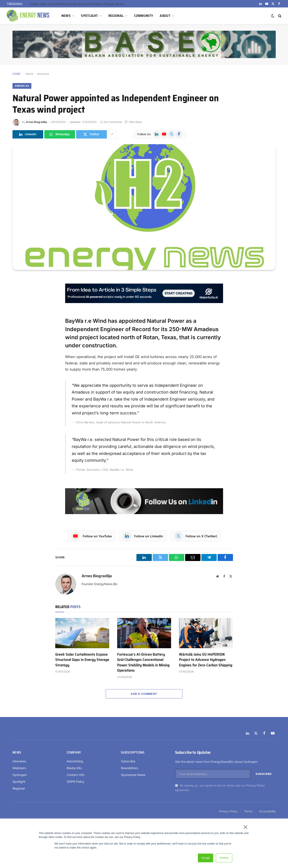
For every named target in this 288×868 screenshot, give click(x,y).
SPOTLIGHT (89, 16)
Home (29, 74)
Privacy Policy (256, 785)
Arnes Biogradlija (37, 122)
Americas (43, 74)
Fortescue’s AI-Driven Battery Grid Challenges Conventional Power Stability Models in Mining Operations (143, 662)
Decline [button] (224, 858)
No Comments (111, 122)
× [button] (245, 827)
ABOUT (165, 16)
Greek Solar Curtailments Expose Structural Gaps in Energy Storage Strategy (79, 4)
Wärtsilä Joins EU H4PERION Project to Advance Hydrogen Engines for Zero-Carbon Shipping (206, 660)
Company (74, 753)
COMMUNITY (144, 16)
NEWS (66, 16)
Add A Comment (144, 694)
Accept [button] (206, 858)
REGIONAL (116, 16)
